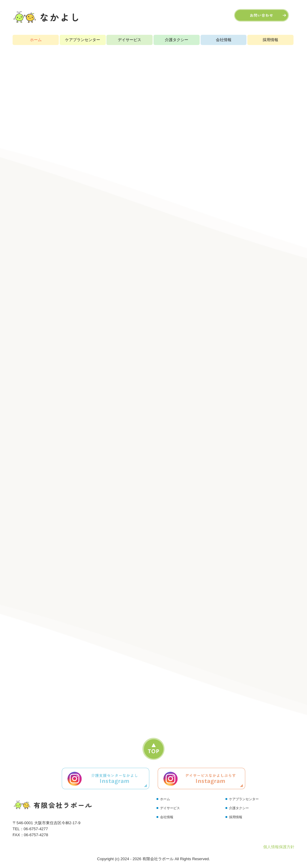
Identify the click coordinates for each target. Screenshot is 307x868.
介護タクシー (177, 40)
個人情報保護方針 (279, 847)
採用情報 (270, 40)
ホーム (36, 40)
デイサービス (130, 40)
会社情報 (224, 40)
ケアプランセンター (83, 40)
